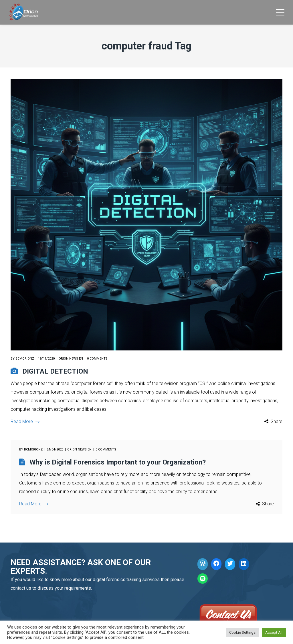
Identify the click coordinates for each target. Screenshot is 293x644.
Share (277, 421)
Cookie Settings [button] (242, 632)
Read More (25, 421)
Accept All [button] (274, 632)
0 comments (97, 359)
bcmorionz (25, 359)
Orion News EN (71, 359)
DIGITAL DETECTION (55, 371)
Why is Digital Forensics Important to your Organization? (118, 462)
